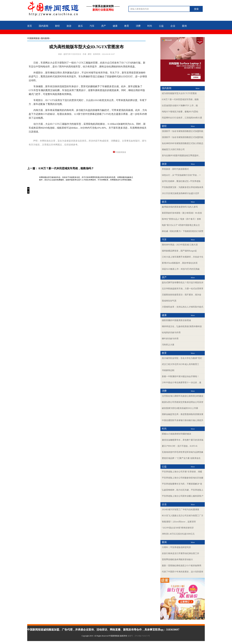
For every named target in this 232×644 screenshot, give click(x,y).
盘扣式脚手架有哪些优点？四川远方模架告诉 (183, 283)
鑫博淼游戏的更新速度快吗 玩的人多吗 (180, 207)
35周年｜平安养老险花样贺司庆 (176, 547)
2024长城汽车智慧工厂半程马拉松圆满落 (181, 510)
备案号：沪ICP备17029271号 (139, 636)
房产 (104, 26)
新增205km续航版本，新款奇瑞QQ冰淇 (180, 263)
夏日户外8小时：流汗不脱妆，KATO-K (180, 446)
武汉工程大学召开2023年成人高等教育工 (181, 364)
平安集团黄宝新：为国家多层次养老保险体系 (183, 187)
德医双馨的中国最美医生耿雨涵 (176, 320)
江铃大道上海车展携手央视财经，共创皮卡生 (183, 257)
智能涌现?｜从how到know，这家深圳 (179, 522)
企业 (173, 26)
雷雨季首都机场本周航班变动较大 (177, 560)
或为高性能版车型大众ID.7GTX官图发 (179, 93)
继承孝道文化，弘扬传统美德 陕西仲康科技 (182, 326)
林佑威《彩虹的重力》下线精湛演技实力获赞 (183, 231)
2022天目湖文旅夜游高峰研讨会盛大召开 (181, 193)
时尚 (150, 26)
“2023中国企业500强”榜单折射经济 (178, 528)
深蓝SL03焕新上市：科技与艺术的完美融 (181, 269)
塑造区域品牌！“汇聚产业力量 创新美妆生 (181, 458)
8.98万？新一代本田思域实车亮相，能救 (180, 99)
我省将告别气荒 (169, 301)
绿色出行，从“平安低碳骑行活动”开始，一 (181, 175)
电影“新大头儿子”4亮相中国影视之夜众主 (181, 225)
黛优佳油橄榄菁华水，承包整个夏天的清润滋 (183, 440)
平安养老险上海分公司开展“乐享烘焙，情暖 (182, 472)
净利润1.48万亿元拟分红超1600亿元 (178, 534)
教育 (127, 26)
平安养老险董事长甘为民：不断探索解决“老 (182, 484)
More (198, 88)
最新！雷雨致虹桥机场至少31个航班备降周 (182, 566)
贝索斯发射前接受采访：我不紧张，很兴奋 (182, 295)
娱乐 (80, 26)
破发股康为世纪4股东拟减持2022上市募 (180, 408)
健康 (115, 26)
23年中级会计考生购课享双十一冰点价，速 (182, 383)
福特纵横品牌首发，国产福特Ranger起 (179, 251)
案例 (184, 26)
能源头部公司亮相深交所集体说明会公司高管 (183, 402)
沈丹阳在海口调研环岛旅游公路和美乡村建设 (183, 396)
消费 (138, 26)
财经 (57, 26)
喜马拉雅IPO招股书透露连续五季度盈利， (181, 156)
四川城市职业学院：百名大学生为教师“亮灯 (182, 358)
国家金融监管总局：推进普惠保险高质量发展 (183, 414)
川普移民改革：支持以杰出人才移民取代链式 (183, 307)
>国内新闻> (45, 38)
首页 (30, 26)
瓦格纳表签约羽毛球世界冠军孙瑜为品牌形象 (183, 452)
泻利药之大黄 (168, 345)
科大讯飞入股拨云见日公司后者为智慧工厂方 (183, 516)
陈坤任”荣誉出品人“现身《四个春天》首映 (181, 219)
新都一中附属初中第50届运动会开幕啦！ (181, 376)
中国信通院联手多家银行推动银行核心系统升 (183, 420)
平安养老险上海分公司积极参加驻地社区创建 (183, 478)
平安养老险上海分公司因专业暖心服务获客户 (183, 496)
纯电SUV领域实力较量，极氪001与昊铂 (180, 112)
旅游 (69, 26)
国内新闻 (43, 26)
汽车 (92, 26)
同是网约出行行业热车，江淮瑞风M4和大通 (182, 118)
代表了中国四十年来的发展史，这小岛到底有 (183, 572)
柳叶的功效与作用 (170, 339)
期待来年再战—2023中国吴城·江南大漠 (180, 245)
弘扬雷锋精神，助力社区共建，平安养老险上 (183, 490)
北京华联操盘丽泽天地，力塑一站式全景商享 (183, 289)
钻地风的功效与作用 (171, 333)
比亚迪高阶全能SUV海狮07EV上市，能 (180, 106)
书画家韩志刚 (168, 370)
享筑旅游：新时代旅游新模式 (175, 169)
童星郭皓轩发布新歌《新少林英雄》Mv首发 (182, 213)
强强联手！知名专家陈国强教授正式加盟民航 (183, 131)
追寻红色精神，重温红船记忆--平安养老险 (181, 181)
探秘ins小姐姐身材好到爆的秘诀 (177, 434)
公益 (161, 26)
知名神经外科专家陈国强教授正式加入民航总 (183, 143)
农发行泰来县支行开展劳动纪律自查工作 (181, 553)
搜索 (196, 9)
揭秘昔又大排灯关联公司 (173, 149)
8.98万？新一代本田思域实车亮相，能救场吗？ (66, 168)
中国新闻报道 (33, 38)
